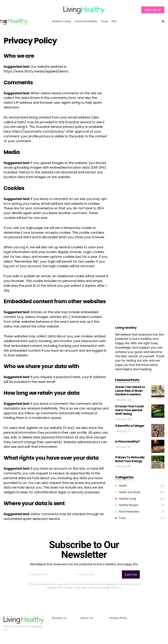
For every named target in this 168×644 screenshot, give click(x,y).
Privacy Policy (118, 618)
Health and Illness (128, 492)
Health (121, 486)
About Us (87, 618)
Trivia (120, 518)
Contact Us (59, 618)
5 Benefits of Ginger (130, 426)
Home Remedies (127, 512)
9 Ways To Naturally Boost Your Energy (130, 459)
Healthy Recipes (127, 505)
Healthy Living (126, 499)
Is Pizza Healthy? (127, 441)
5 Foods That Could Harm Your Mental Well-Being (129, 410)
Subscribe (153, 10)
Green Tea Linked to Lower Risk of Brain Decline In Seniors (130, 391)
